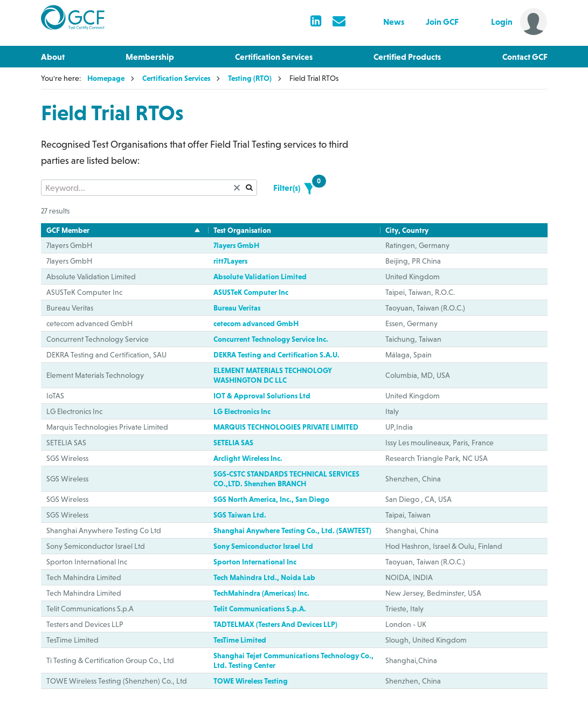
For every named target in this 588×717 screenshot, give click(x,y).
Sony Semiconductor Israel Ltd (263, 546)
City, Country (407, 230)
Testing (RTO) (250, 78)
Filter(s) (294, 186)
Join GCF (442, 22)
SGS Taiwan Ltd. (240, 515)
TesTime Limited (240, 640)
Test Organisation (242, 230)
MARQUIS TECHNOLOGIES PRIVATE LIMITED (286, 427)
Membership (150, 57)
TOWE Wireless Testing (251, 681)
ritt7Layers (230, 261)
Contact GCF (525, 57)
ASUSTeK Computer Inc (251, 292)
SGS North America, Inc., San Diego (271, 499)
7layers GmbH (236, 245)
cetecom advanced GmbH (256, 323)
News (394, 22)
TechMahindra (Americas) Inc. (261, 593)
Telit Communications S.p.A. (260, 609)
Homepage (106, 78)
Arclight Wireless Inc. (248, 458)
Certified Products (407, 57)
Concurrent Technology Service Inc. (271, 339)
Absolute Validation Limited (260, 277)
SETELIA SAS (233, 443)
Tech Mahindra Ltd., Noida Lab (264, 577)
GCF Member (68, 230)
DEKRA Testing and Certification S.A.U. (276, 355)
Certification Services (274, 57)
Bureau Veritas (237, 308)
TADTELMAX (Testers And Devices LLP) (275, 624)
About (53, 57)
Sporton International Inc (255, 562)
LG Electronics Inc (242, 411)
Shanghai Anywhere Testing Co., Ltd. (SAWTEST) (292, 530)
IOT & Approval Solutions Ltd (262, 396)
